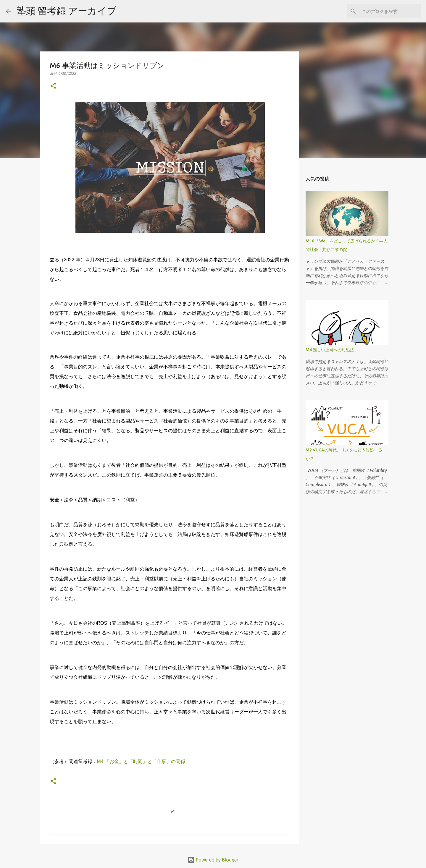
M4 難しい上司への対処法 (330, 350)
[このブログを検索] (390, 11)
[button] (53, 86)
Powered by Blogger (213, 860)
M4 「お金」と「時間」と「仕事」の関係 (141, 761)
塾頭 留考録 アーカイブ (67, 11)
